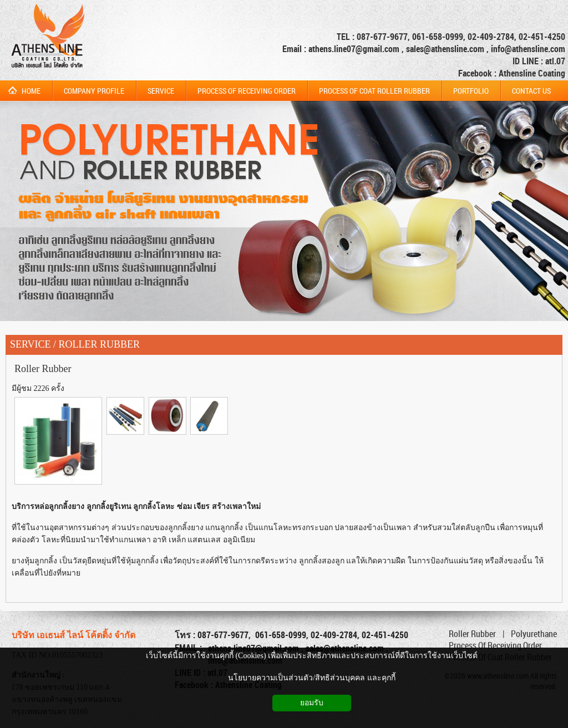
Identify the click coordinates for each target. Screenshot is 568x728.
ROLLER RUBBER (100, 344)
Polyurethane (534, 634)
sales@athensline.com (445, 49)
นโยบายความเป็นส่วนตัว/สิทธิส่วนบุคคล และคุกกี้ (311, 678)
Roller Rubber (43, 369)
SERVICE (31, 344)
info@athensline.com (528, 49)
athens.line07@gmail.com (355, 49)
